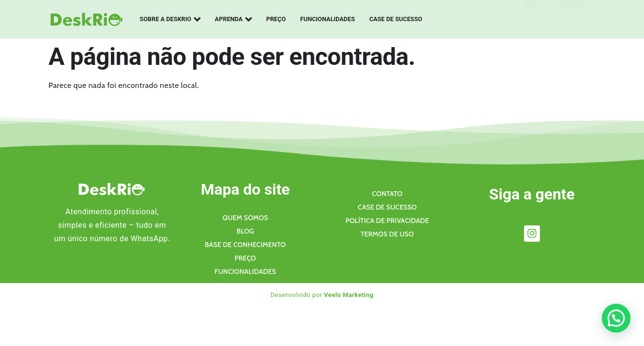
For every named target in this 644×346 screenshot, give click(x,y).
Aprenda (233, 19)
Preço (276, 19)
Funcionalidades (328, 19)
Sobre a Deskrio (170, 19)
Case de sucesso (396, 19)
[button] (616, 318)
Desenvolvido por (322, 295)
